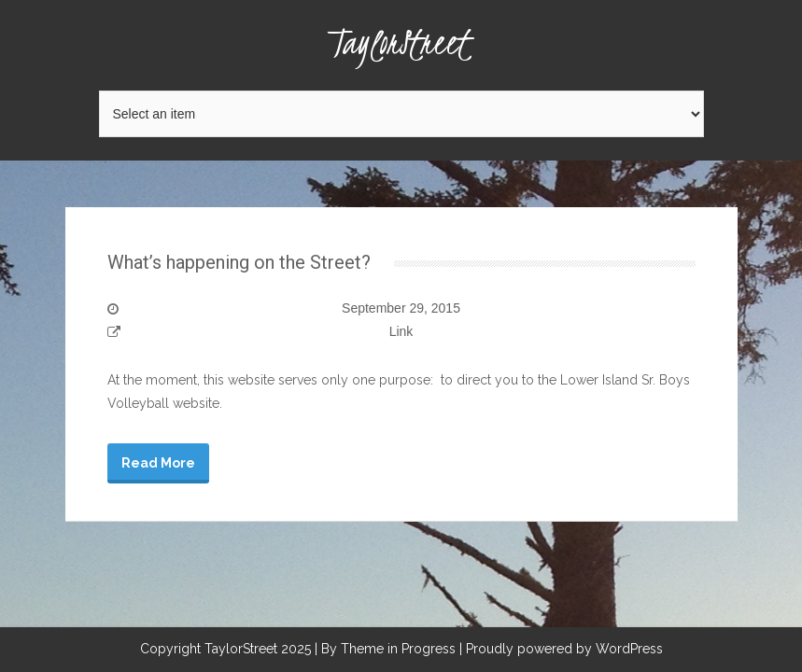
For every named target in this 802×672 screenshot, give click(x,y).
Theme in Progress (398, 649)
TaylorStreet (401, 42)
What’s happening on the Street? (239, 262)
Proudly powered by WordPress (564, 649)
